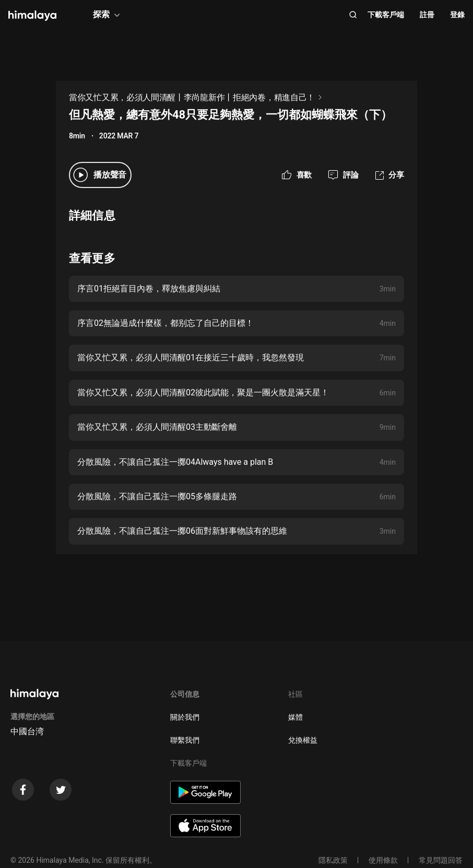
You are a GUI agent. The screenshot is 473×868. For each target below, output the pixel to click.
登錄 (457, 15)
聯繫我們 (185, 740)
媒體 (295, 717)
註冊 (427, 15)
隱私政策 (333, 860)
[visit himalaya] (32, 16)
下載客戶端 (386, 15)
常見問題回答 (441, 860)
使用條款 (383, 860)
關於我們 (185, 717)
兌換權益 (303, 740)
